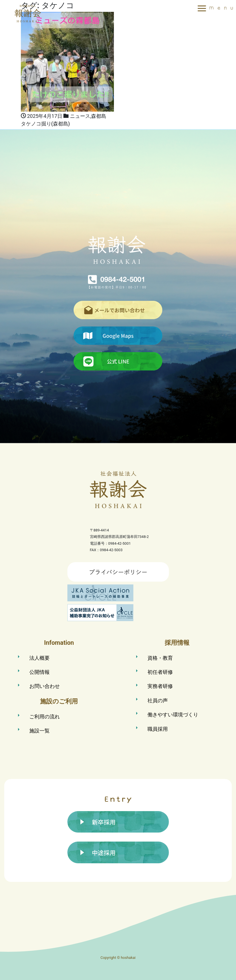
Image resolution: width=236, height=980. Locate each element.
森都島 (99, 116)
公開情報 (39, 672)
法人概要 (39, 658)
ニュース (80, 116)
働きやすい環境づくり (173, 715)
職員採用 (158, 729)
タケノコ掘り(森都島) (45, 124)
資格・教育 (160, 658)
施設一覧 (39, 731)
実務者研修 (160, 686)
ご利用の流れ (45, 717)
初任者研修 (160, 672)
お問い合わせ (45, 686)
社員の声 (158, 700)
